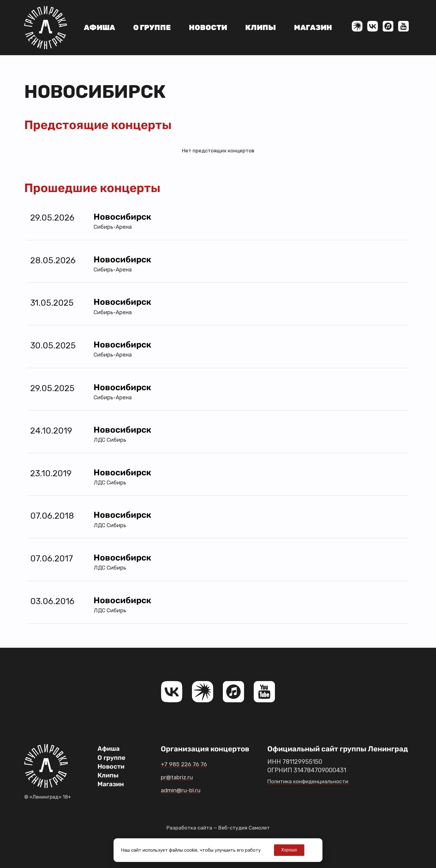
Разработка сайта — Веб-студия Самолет (218, 828)
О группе (152, 28)
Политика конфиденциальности (314, 781)
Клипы (261, 28)
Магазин (313, 28)
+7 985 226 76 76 (189, 764)
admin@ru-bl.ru (188, 790)
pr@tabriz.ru (182, 777)
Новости (208, 28)
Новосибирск (122, 217)
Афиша (99, 28)
